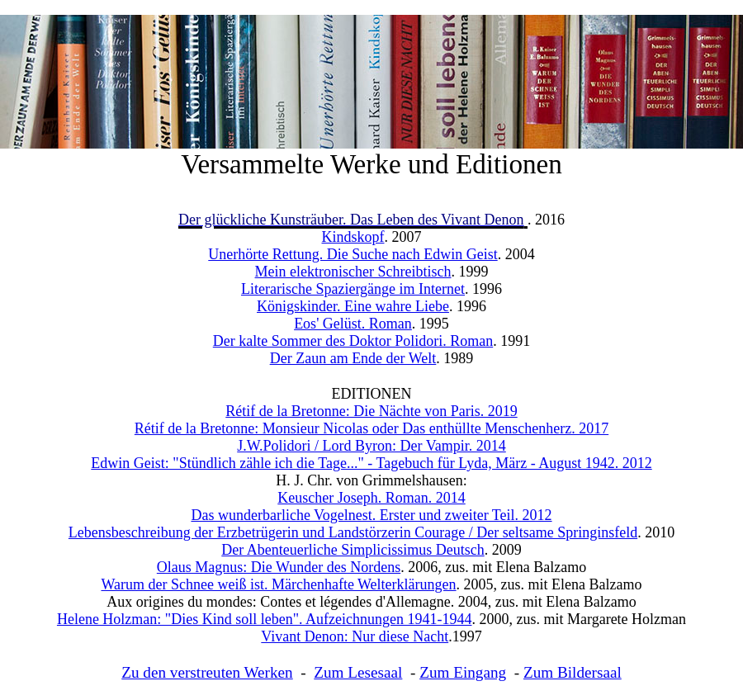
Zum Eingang (463, 672)
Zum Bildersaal (573, 672)
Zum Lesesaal (358, 672)
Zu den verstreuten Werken (207, 672)
